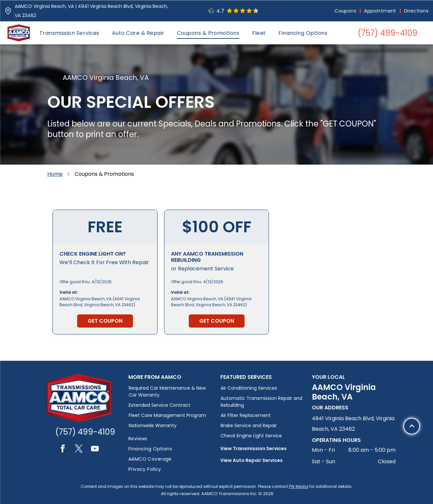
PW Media (299, 486)
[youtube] (95, 450)
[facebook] (63, 450)
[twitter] (79, 450)
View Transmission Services (253, 448)
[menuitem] (346, 11)
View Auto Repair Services (251, 460)
